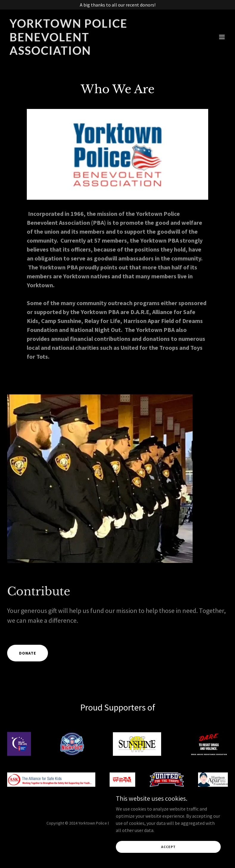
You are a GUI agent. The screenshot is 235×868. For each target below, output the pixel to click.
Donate (28, 653)
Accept (168, 847)
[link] (84, 53)
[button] (222, 37)
